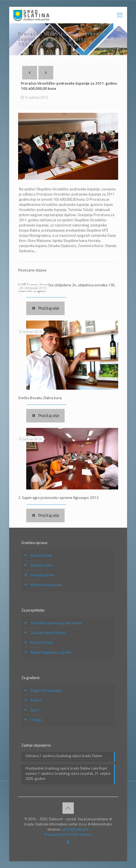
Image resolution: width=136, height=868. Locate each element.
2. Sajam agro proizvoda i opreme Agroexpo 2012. (59, 497)
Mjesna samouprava (46, 585)
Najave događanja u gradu (51, 652)
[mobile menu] (120, 15)
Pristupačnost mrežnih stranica (68, 834)
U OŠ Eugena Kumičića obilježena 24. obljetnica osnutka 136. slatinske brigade (67, 288)
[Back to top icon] (68, 808)
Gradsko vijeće (42, 565)
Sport (35, 710)
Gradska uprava (42, 575)
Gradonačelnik (41, 555)
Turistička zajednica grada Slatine (56, 623)
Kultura (36, 700)
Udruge (36, 720)
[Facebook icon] (68, 842)
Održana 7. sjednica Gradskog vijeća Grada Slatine (64, 756)
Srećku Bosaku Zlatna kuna (40, 398)
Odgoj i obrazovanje (46, 690)
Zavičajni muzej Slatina (48, 633)
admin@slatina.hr (75, 829)
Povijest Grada (42, 642)
